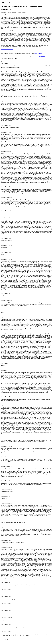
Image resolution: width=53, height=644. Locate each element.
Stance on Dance (38, 54)
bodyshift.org (42, 56)
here (19, 58)
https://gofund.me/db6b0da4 (7, 49)
